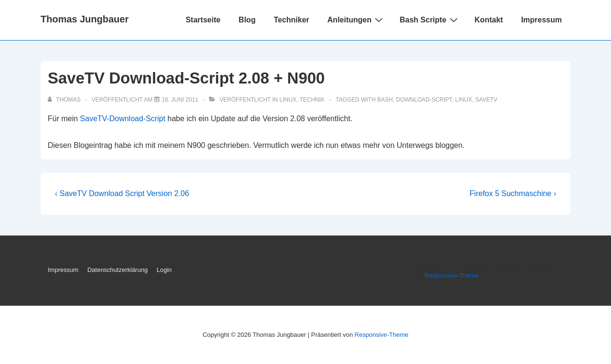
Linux (288, 100)
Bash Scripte (430, 20)
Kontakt (489, 20)
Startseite (203, 20)
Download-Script (424, 100)
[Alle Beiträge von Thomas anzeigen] (65, 100)
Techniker (291, 20)
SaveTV (486, 100)
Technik (312, 100)
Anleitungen (356, 20)
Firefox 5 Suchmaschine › (513, 193)
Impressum (542, 20)
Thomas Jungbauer (84, 19)
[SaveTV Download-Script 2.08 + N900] (180, 100)
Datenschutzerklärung (117, 270)
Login (164, 270)
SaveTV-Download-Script (123, 119)
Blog (247, 20)
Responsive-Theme (452, 276)
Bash (385, 100)
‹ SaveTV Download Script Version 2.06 (122, 193)
